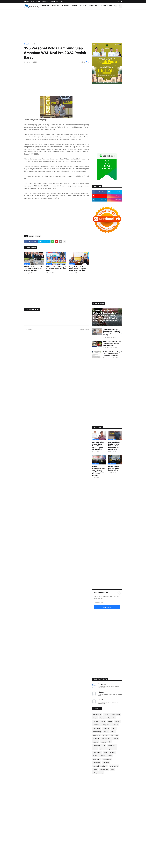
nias (110, 742)
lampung (38, 236)
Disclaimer (45, 1)
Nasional (66, 6)
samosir (112, 752)
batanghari (97, 728)
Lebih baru (28, 330)
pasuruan (103, 749)
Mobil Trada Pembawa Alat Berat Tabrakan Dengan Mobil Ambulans (112, 343)
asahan (116, 725)
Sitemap (26, 1)
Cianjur (106, 714)
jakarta (106, 732)
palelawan (96, 745)
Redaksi (83, 6)
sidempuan (97, 759)
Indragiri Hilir (116, 714)
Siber (61, 1)
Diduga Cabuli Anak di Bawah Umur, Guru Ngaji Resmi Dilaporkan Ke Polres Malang (112, 332)
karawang (115, 735)
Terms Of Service (35, 1)
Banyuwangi (97, 714)
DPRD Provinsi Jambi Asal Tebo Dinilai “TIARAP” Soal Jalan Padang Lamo (33, 269)
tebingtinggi (104, 769)
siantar (110, 756)
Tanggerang (106, 725)
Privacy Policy (54, 1)
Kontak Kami (94, 6)
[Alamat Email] (107, 603)
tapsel (95, 769)
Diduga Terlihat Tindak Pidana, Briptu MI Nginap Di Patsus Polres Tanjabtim (78, 269)
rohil (105, 752)
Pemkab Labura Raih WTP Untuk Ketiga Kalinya (114, 468)
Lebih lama (84, 330)
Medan (103, 721)
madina (95, 742)
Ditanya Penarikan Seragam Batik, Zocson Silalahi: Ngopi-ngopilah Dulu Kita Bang (98, 446)
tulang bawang (98, 773)
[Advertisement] (73, 26)
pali (104, 745)
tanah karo (97, 763)
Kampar (103, 718)
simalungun (107, 759)
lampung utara (107, 738)
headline (34, 44)
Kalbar (95, 718)
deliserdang (97, 732)
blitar (114, 728)
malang (103, 742)
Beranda (46, 6)
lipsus (116, 738)
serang (95, 756)
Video (75, 6)
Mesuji (110, 721)
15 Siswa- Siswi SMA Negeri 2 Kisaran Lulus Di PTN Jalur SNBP (56, 269)
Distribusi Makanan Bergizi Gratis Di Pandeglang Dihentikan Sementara (112, 354)
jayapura (106, 735)
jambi (113, 732)
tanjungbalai (114, 766)
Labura (95, 721)
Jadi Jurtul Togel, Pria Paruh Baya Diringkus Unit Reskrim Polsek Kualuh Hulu (114, 446)
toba (112, 769)
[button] (115, 6)
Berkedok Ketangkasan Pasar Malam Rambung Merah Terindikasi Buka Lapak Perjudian (98, 471)
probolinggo (97, 752)
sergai (103, 756)
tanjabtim (106, 763)
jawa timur (96, 735)
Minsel (117, 721)
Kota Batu (111, 718)
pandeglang (112, 745)
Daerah (55, 6)
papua (95, 749)
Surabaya (96, 725)
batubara (106, 728)
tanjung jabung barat (100, 766)
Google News (107, 6)
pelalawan (113, 749)
